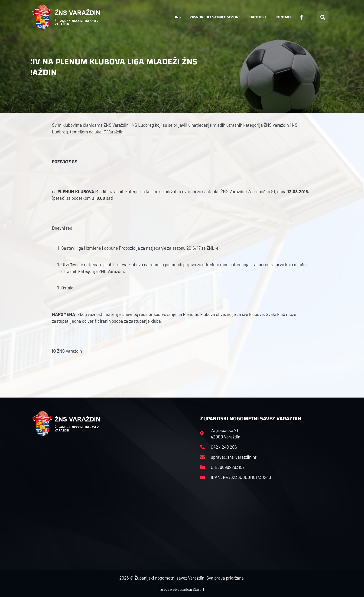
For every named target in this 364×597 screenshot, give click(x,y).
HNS (177, 17)
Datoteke (258, 17)
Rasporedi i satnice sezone (215, 17)
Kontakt (283, 17)
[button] (323, 17)
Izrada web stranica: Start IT (182, 589)
